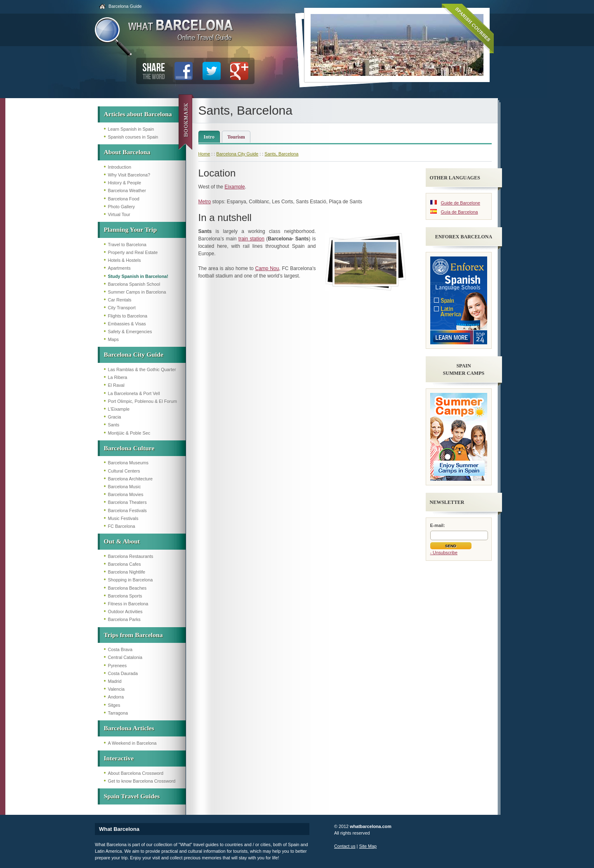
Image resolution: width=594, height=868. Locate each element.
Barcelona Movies (126, 494)
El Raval (116, 385)
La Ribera (118, 377)
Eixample (235, 187)
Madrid (115, 681)
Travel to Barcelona (127, 245)
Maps (113, 339)
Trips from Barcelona (133, 635)
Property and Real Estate (133, 252)
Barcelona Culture (129, 448)
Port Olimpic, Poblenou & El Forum (143, 401)
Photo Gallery (121, 207)
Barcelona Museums (128, 463)
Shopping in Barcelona (131, 580)
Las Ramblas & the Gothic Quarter (142, 369)
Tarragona (118, 713)
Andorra (116, 697)
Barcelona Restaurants (131, 556)
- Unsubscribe (444, 553)
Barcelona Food (124, 199)
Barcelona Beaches (127, 588)
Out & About (122, 541)
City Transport (122, 308)
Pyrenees (118, 666)
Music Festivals (123, 518)
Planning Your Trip (131, 229)
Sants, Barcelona (281, 154)
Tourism (236, 137)
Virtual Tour (119, 214)
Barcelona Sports (125, 596)
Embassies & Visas (127, 324)
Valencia (117, 689)
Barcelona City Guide (134, 354)
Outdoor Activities (125, 612)
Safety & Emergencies (130, 332)
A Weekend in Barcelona (132, 743)
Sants (114, 425)
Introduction (120, 167)
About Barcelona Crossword (136, 773)
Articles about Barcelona (138, 114)
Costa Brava (120, 649)
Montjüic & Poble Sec (129, 433)
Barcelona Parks (124, 619)
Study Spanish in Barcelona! (138, 276)
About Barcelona (127, 152)
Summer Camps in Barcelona (137, 292)
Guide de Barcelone (461, 203)
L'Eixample (119, 409)
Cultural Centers (124, 471)
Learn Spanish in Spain (131, 129)
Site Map (368, 846)
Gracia (115, 417)
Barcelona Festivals (127, 510)
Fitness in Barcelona (128, 604)
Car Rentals (120, 300)
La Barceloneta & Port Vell (134, 393)
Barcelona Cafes (125, 564)
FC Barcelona (122, 526)
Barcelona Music (125, 487)
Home (204, 154)
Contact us (345, 846)
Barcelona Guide (125, 6)
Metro (205, 202)
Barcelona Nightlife (127, 572)
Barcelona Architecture (131, 479)
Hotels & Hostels (125, 260)
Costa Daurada (123, 673)
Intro (209, 137)
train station (251, 239)
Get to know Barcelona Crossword (142, 781)
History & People (125, 183)
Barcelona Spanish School (134, 284)
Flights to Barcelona (128, 316)
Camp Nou (267, 268)
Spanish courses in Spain (133, 137)
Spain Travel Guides (132, 796)
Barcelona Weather (127, 191)
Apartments (119, 268)
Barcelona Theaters (127, 502)
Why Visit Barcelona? (129, 175)
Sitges (114, 705)
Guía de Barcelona (460, 212)
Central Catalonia (125, 657)
